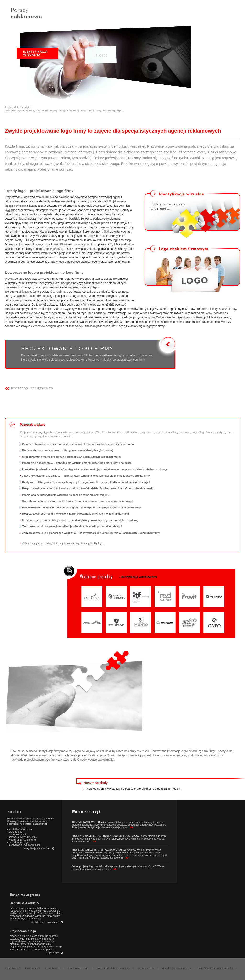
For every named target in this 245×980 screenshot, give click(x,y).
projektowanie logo (78, 968)
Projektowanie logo (18, 279)
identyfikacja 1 (13, 968)
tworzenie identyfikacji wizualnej (113, 968)
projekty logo (52, 953)
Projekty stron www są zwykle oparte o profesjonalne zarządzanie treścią (133, 789)
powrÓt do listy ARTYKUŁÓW (32, 388)
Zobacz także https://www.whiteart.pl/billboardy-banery (194, 317)
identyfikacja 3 (53, 968)
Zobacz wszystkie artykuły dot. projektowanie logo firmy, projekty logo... (64, 543)
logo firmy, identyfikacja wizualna (216, 968)
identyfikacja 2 (33, 968)
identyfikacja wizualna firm (37, 848)
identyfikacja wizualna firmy (45, 922)
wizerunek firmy (146, 968)
